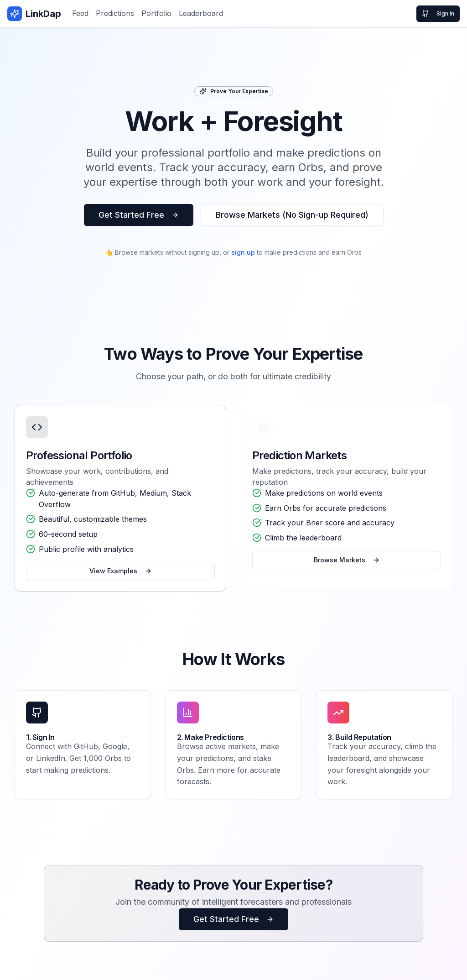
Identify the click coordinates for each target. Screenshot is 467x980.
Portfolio (156, 13)
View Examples (121, 573)
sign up (243, 252)
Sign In (438, 14)
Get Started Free (139, 215)
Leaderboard (201, 13)
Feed (80, 13)
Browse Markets (347, 561)
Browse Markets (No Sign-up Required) (292, 215)
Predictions (115, 13)
